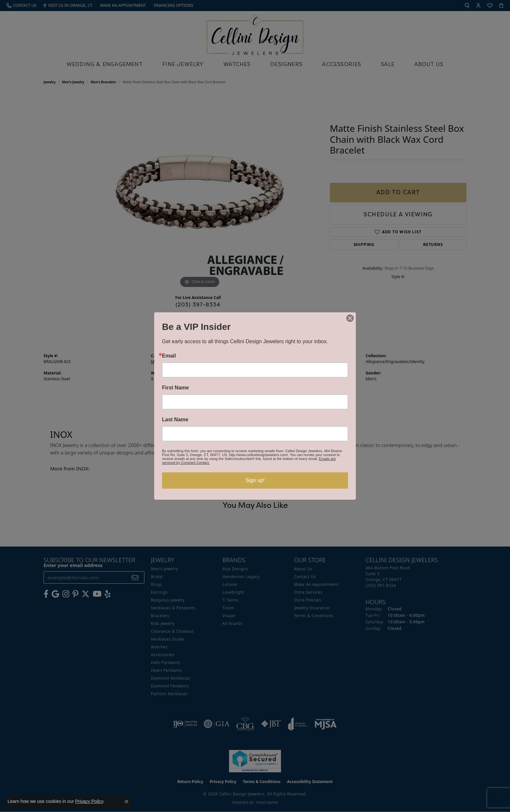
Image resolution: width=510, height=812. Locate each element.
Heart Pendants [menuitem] (167, 670)
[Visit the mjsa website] (326, 724)
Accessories (342, 64)
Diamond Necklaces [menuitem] (171, 678)
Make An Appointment (316, 584)
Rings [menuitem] (156, 584)
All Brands (233, 623)
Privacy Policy (223, 782)
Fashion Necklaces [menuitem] (169, 694)
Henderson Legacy (241, 577)
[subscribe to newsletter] (135, 578)
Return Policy (190, 782)
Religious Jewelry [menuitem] (168, 600)
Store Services (308, 592)
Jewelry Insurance (312, 608)
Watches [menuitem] (159, 647)
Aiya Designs (235, 569)
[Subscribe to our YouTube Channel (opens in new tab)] (97, 594)
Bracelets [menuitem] (160, 616)
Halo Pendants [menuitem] (166, 663)
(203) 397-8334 (198, 304)
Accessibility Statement (310, 782)
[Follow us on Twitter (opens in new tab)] (86, 594)
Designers (286, 64)
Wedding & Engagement (105, 64)
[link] (21, 6)
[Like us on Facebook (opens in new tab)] (46, 594)
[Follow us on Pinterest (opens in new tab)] (75, 594)
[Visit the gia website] (217, 724)
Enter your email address (73, 565)
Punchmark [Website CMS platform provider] (267, 803)
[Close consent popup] (127, 802)
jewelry (50, 82)
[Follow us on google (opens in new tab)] (55, 594)
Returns (433, 244)
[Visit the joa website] (298, 724)
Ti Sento (231, 600)
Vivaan (229, 616)
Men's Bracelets (103, 82)
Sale (388, 64)
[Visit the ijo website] (185, 724)
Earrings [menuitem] (159, 592)
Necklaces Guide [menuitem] (168, 639)
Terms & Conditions (314, 616)
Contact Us (305, 577)
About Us (429, 64)
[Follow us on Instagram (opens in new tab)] (66, 594)
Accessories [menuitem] (163, 655)
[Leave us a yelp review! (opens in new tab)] (108, 594)
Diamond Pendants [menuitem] (170, 686)
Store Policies (308, 600)
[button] (467, 6)
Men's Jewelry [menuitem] (164, 569)
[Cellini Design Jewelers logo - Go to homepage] (255, 33)
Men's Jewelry (73, 82)
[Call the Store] (381, 585)
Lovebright (233, 592)
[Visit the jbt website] (271, 724)
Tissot (228, 608)
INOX (263, 362)
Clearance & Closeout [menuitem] (172, 631)
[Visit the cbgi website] (245, 724)
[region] (200, 192)
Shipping (364, 244)
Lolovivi (230, 584)
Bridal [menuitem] (157, 577)
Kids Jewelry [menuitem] (163, 623)
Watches (237, 64)
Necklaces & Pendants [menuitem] (173, 608)
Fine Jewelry (183, 64)
